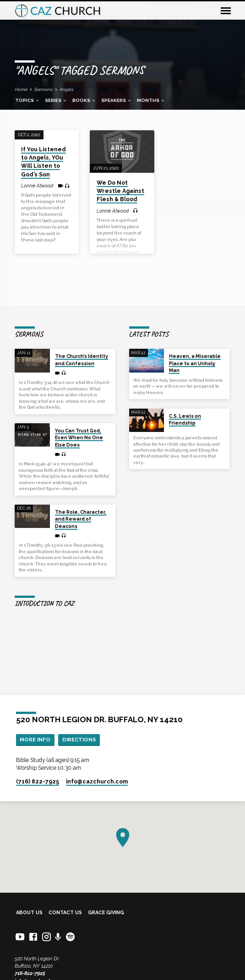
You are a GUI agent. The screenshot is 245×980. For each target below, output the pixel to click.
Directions (79, 740)
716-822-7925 (30, 973)
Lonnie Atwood (37, 186)
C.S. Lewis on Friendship (185, 419)
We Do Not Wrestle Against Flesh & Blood (120, 191)
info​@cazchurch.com (97, 782)
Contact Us (65, 913)
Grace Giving (106, 913)
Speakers (117, 100)
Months (151, 100)
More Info (35, 740)
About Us (29, 913)
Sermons (44, 89)
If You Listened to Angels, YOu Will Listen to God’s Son (44, 162)
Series (56, 100)
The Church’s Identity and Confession (82, 360)
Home (21, 89)
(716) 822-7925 (38, 782)
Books (84, 100)
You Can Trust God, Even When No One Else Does (79, 438)
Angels (67, 89)
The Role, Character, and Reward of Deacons (81, 519)
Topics (27, 100)
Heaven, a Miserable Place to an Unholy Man (195, 363)
